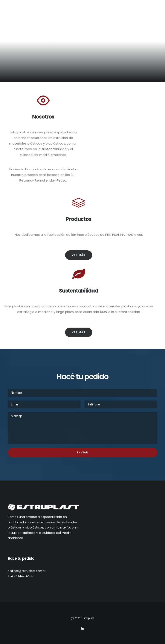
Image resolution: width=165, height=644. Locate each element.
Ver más (79, 255)
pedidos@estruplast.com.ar (27, 571)
